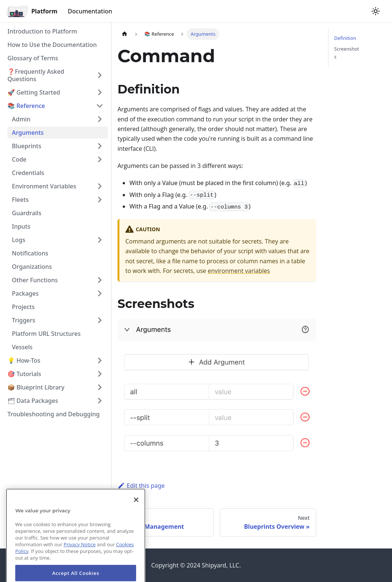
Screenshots (347, 53)
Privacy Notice (80, 554)
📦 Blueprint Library (36, 387)
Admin (21, 119)
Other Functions (35, 280)
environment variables (239, 271)
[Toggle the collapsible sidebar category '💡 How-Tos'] (100, 360)
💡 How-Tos (24, 360)
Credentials (28, 173)
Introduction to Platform (42, 31)
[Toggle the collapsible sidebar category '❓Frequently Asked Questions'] (100, 75)
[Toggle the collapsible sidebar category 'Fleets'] (100, 200)
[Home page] (125, 34)
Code (19, 159)
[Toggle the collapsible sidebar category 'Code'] (100, 159)
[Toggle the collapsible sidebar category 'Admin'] (100, 119)
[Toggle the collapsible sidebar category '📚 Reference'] (100, 106)
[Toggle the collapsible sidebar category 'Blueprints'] (100, 146)
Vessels (22, 347)
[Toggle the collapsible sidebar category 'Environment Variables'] (100, 186)
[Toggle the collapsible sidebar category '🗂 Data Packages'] (100, 401)
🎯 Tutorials (24, 374)
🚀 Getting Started (34, 92)
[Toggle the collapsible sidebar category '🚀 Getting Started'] (100, 92)
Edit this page (141, 486)
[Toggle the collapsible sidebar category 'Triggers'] (100, 320)
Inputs (21, 226)
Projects (23, 307)
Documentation (90, 11)
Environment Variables (44, 186)
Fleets (20, 200)
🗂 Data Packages (33, 401)
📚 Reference (26, 106)
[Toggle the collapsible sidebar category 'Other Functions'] (100, 280)
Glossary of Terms (33, 58)
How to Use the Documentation (52, 45)
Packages (25, 293)
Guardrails (27, 213)
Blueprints (27, 146)
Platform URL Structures (46, 334)
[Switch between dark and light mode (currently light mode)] (376, 11)
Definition (345, 38)
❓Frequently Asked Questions (36, 75)
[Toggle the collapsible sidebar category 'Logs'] (100, 240)
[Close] (136, 510)
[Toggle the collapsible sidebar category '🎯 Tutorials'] (100, 374)
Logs (19, 240)
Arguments (28, 133)
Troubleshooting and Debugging (54, 414)
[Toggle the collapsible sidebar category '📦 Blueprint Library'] (100, 387)
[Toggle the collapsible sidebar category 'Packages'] (100, 293)
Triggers (24, 320)
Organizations (32, 267)
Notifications (30, 253)
